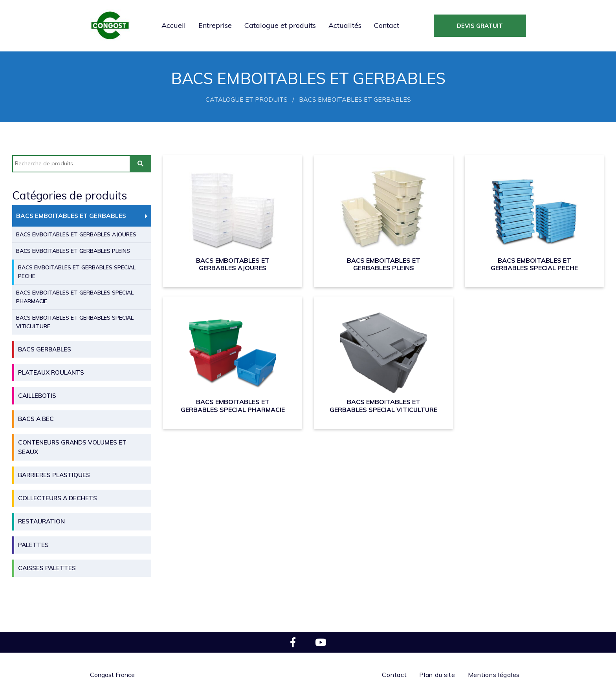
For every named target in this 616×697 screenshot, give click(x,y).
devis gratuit (480, 26)
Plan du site (437, 675)
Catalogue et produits (280, 25)
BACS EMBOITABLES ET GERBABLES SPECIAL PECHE (77, 272)
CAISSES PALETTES (47, 568)
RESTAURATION (41, 521)
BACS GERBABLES (45, 349)
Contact (387, 25)
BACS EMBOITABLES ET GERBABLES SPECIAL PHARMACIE (75, 297)
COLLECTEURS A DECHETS (58, 498)
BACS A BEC (36, 419)
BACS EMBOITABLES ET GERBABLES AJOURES (76, 234)
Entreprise (215, 25)
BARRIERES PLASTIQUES (54, 475)
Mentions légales (494, 675)
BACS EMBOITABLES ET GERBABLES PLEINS (73, 251)
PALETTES (33, 545)
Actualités (345, 25)
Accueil (174, 25)
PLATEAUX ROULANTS (51, 372)
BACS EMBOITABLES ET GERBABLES (71, 216)
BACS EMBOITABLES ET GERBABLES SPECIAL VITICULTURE (75, 322)
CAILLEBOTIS (37, 396)
